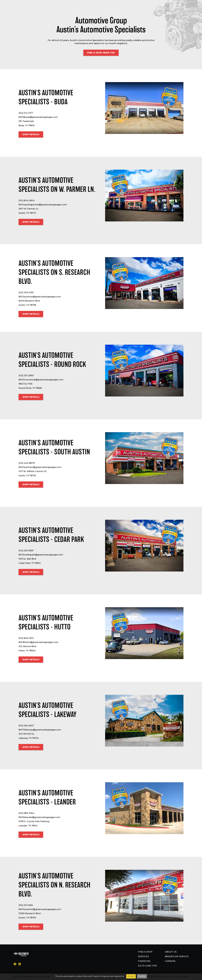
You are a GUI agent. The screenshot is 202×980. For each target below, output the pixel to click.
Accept (131, 976)
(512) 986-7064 (26, 813)
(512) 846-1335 (26, 638)
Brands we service (177, 956)
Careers (170, 961)
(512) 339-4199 (26, 293)
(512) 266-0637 (26, 726)
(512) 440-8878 (27, 463)
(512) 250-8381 (26, 551)
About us (171, 952)
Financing (144, 961)
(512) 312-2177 (26, 113)
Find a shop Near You (101, 53)
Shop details (31, 134)
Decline (142, 976)
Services (143, 956)
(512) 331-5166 (26, 905)
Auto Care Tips (147, 966)
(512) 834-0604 (27, 200)
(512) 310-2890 (26, 376)
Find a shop (145, 952)
